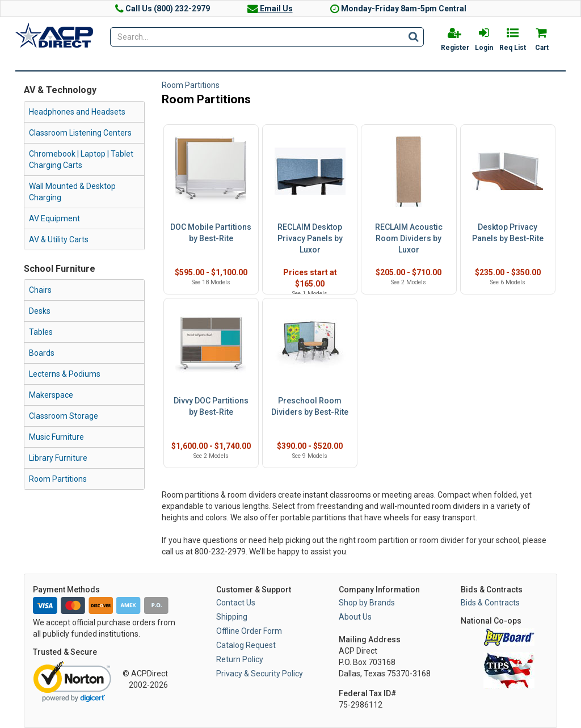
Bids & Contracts (490, 603)
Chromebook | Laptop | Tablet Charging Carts (81, 159)
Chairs (40, 290)
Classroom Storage (64, 416)
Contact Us (236, 603)
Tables (41, 332)
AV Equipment (54, 218)
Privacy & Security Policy (260, 674)
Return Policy (240, 659)
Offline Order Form (249, 631)
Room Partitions (58, 479)
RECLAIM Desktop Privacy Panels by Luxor (310, 238)
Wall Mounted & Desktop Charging (72, 192)
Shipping (232, 617)
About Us (355, 617)
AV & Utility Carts (59, 239)
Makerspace (51, 395)
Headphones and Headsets (77, 112)
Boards (42, 353)
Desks (40, 311)
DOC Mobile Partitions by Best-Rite (211, 233)
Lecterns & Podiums (65, 374)
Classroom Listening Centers (80, 133)
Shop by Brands (367, 603)
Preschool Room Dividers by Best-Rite (310, 406)
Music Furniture (56, 437)
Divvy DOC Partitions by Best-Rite (211, 406)
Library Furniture (58, 458)
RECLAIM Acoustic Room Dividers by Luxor (409, 238)
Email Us (270, 9)
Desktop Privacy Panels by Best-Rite (508, 233)
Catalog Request (246, 645)
